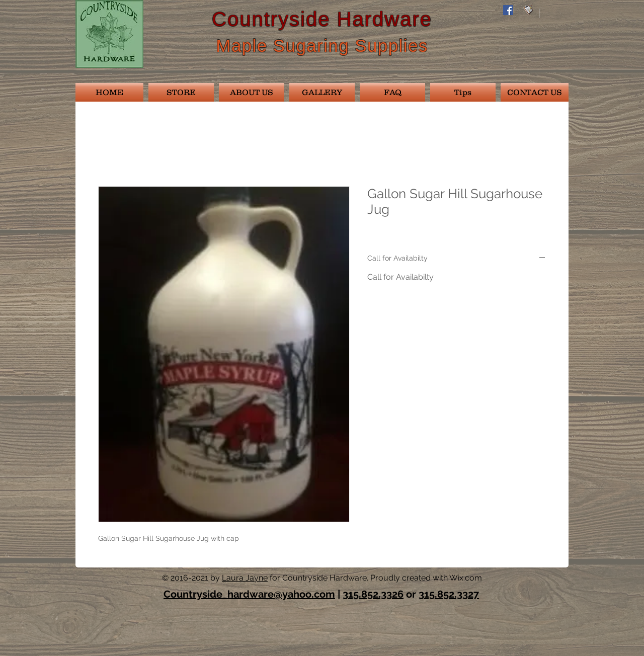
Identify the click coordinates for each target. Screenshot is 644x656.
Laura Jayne (245, 578)
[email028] (528, 10)
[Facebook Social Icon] (508, 10)
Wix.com (466, 578)
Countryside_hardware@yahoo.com (249, 594)
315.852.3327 (449, 594)
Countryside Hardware (322, 19)
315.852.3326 (373, 594)
